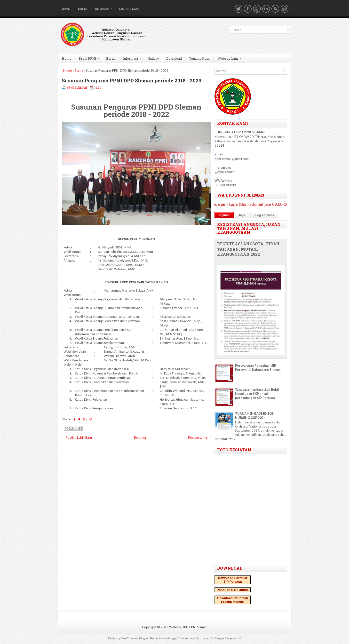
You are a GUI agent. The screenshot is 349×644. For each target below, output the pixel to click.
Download (174, 58)
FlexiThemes (129, 638)
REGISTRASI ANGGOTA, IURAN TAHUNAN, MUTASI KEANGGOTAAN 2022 (248, 249)
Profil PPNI (91, 57)
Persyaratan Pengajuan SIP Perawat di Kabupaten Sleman (258, 368)
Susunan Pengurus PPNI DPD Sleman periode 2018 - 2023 (132, 80)
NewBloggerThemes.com (178, 638)
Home (66, 9)
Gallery (153, 58)
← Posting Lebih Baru (77, 437)
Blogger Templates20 (228, 638)
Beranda (140, 437)
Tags (242, 215)
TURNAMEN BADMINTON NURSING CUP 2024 (255, 416)
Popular (224, 215)
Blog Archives (264, 215)
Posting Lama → (199, 437)
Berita (83, 9)
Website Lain (231, 57)
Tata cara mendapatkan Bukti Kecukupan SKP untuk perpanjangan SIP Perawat (257, 394)
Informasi (105, 8)
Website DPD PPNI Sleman (188, 627)
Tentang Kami (129, 9)
